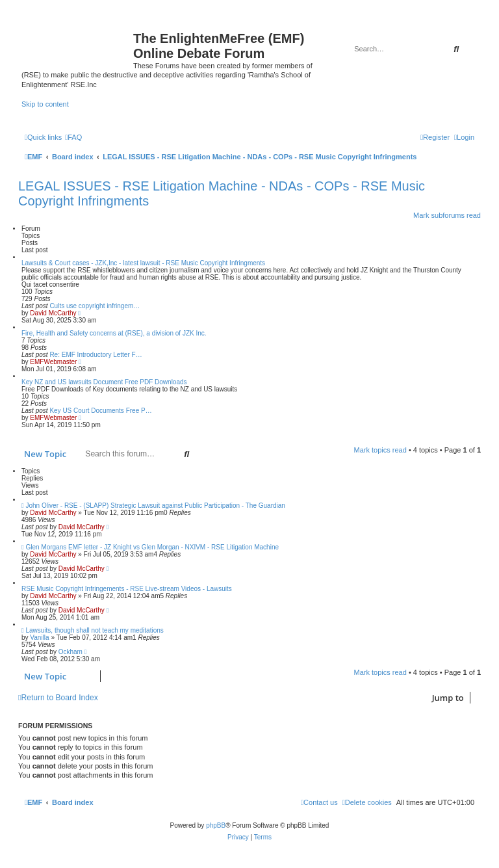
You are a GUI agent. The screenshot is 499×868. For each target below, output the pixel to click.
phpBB (216, 825)
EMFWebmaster (53, 362)
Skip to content (45, 104)
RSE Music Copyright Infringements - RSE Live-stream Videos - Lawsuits (127, 589)
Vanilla (39, 638)
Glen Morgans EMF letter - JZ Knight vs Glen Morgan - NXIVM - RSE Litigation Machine (152, 547)
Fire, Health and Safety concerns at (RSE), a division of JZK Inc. (114, 333)
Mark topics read (380, 450)
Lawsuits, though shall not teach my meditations (94, 630)
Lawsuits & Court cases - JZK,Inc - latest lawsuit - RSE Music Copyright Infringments (143, 263)
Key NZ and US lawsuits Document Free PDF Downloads (104, 382)
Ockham (70, 652)
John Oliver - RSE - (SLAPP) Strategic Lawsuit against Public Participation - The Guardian (155, 506)
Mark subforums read (447, 215)
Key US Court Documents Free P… (100, 411)
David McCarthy (53, 313)
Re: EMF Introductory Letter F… (96, 355)
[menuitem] (73, 137)
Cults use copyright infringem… (95, 306)
